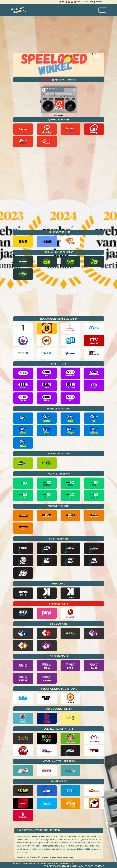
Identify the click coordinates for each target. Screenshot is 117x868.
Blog (80, 2)
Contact (99, 866)
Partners (69, 866)
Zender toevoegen (53, 866)
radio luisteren (41, 863)
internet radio (84, 849)
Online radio (65, 863)
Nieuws (89, 2)
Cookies (89, 866)
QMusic (20, 839)
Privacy (79, 866)
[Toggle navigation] (102, 10)
